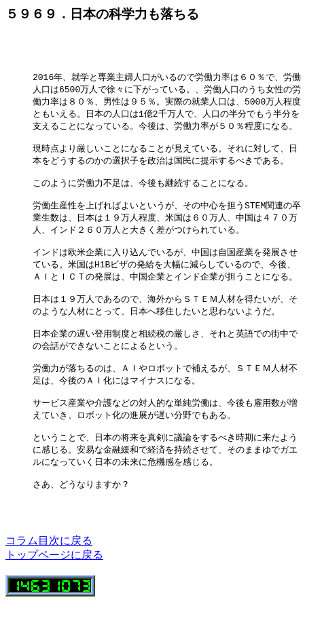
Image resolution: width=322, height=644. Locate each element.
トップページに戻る (54, 597)
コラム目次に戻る (49, 583)
